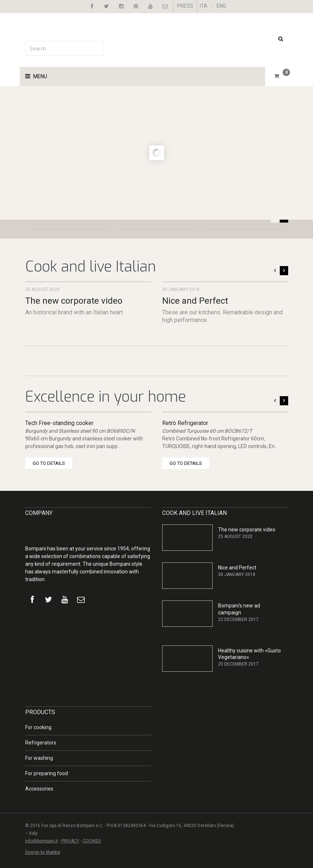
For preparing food (47, 773)
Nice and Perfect (195, 301)
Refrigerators (41, 743)
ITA (204, 6)
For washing (39, 758)
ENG (221, 6)
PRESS (185, 6)
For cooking (38, 727)
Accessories (39, 789)
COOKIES (92, 841)
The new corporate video (74, 301)
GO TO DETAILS (49, 463)
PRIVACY (70, 841)
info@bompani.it (42, 841)
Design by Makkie (43, 852)
